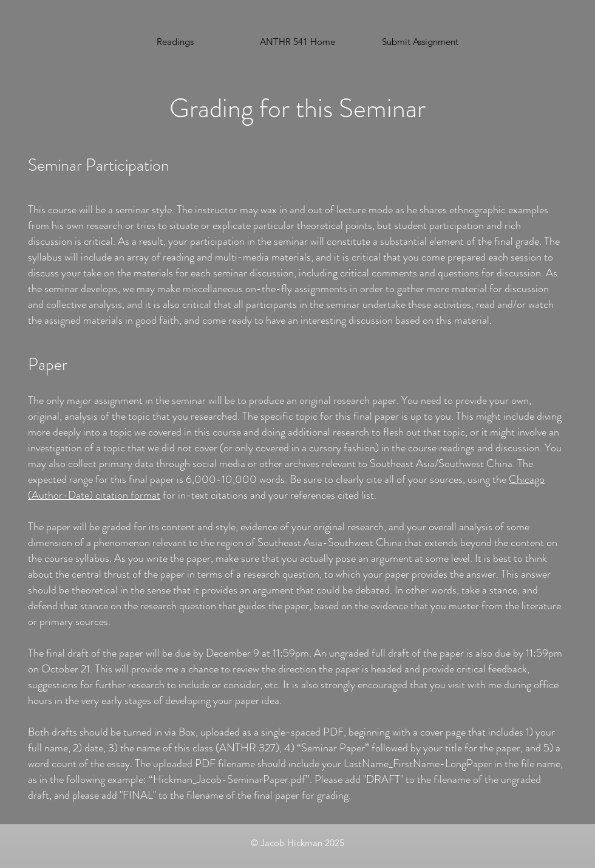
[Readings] (175, 42)
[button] (420, 42)
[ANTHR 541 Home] (297, 42)
